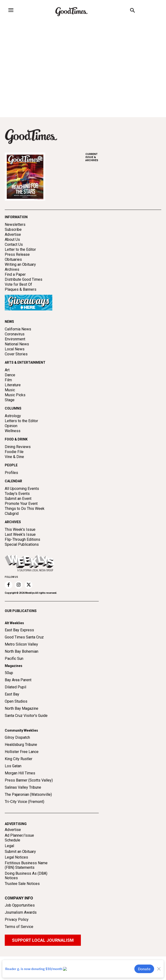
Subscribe (13, 229)
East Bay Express (19, 630)
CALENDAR (13, 481)
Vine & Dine (14, 457)
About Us (12, 239)
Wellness (13, 431)
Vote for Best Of (18, 284)
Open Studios (16, 701)
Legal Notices (16, 857)
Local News (15, 349)
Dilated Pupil (15, 687)
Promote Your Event (21, 504)
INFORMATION (16, 217)
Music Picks (15, 395)
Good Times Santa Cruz (24, 637)
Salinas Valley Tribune (23, 787)
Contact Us (14, 244)
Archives (12, 269)
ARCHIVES (123, 157)
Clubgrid (12, 514)
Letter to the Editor (20, 249)
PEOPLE (11, 465)
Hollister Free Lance (22, 752)
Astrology (13, 416)
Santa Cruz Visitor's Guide (26, 716)
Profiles (11, 473)
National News (17, 344)
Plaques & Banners (21, 289)
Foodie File (14, 452)
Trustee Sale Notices (22, 884)
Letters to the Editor (21, 421)
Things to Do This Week (25, 509)
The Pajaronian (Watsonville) (28, 794)
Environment (15, 339)
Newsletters (15, 224)
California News (18, 329)
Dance (10, 375)
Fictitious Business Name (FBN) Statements (26, 865)
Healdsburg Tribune (21, 745)
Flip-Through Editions (22, 539)
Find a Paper (15, 274)
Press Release (17, 254)
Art (7, 370)
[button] (133, 11)
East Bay (12, 694)
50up (9, 673)
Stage (10, 400)
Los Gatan (13, 766)
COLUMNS (13, 408)
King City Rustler (19, 759)
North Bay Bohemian (22, 651)
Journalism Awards (21, 912)
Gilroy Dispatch (17, 737)
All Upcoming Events (22, 489)
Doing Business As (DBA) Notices (26, 876)
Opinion (11, 426)
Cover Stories (16, 354)
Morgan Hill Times (20, 773)
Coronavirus (15, 334)
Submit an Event (18, 499)
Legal (9, 846)
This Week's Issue (20, 529)
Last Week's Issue (20, 534)
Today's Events (17, 494)
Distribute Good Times (24, 279)
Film (8, 380)
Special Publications (22, 544)
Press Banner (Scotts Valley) (29, 780)
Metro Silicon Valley (21, 644)
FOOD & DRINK (16, 439)
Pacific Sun (14, 659)
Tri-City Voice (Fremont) (24, 802)
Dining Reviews (18, 447)
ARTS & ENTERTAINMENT (25, 362)
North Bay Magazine (22, 708)
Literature (13, 385)
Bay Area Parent (18, 680)
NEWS (9, 322)
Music (10, 390)
